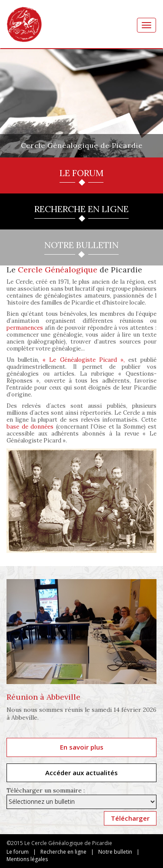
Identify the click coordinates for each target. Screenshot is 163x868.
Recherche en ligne (63, 852)
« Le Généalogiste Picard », (84, 360)
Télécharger (130, 818)
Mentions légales (27, 859)
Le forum (18, 852)
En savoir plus (82, 747)
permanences (25, 328)
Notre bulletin (115, 852)
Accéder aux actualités (81, 773)
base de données (30, 427)
